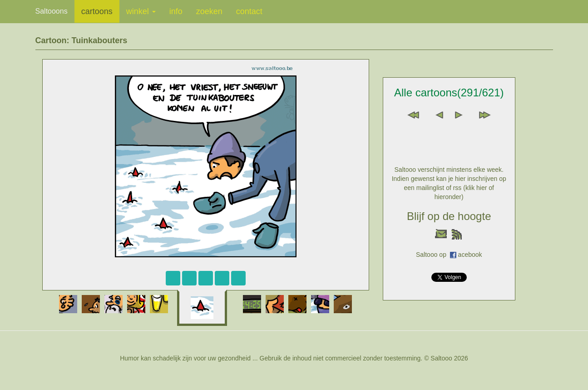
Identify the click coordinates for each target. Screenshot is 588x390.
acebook (470, 255)
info (176, 11)
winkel (141, 11)
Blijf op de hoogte (449, 216)
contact (249, 11)
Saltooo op (433, 255)
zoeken (209, 11)
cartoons (97, 11)
